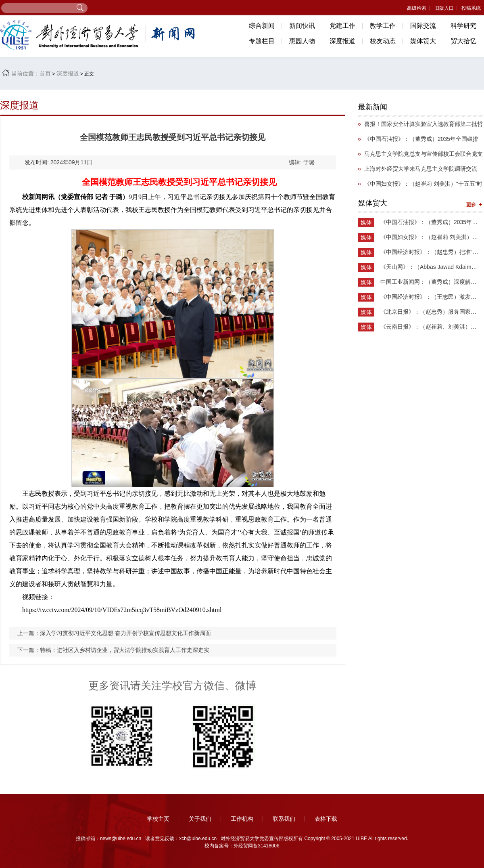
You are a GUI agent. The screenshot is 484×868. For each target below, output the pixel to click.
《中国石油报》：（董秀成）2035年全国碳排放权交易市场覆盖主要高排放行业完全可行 (418, 141)
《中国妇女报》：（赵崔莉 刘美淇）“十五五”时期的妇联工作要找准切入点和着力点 (420, 186)
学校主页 (158, 819)
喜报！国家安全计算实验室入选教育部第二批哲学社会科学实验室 (420, 126)
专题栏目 (262, 41)
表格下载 (326, 819)
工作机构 (242, 819)
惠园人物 (302, 41)
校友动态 (383, 41)
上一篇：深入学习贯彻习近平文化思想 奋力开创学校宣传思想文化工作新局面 (114, 633)
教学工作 (383, 26)
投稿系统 (471, 8)
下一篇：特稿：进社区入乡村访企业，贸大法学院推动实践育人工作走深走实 (113, 650)
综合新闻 (262, 26)
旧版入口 (444, 8)
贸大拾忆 (463, 41)
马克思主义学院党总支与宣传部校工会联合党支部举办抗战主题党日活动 (420, 156)
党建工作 (342, 26)
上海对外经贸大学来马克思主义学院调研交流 (421, 169)
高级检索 (417, 8)
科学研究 (463, 26)
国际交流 (423, 26)
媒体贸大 (423, 41)
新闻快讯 (302, 26)
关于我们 (200, 819)
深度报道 (342, 41)
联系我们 (284, 819)
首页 (45, 73)
